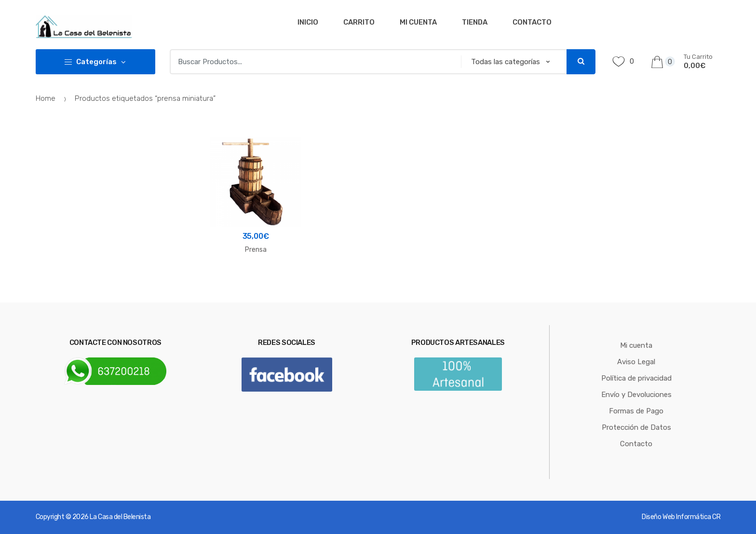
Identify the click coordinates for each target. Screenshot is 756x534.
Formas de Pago (636, 411)
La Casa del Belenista (120, 517)
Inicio (308, 22)
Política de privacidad (636, 378)
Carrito (359, 22)
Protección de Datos (636, 427)
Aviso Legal (636, 362)
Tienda (475, 22)
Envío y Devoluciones (636, 395)
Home (46, 98)
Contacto (532, 22)
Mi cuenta (418, 22)
